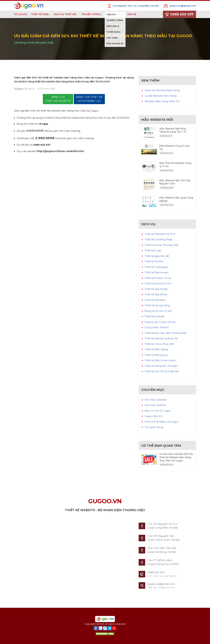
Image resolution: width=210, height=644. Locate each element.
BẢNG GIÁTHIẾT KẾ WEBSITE (58, 99)
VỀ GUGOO (21, 14)
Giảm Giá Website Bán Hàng (162, 90)
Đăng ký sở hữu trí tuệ (158, 311)
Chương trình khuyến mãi (34, 43)
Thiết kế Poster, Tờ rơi (158, 278)
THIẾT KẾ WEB (40, 14)
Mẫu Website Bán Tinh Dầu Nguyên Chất (175, 182)
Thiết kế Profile (154, 261)
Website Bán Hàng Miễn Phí (162, 101)
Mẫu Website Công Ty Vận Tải (175, 147)
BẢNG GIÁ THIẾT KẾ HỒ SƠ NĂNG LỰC (89, 99)
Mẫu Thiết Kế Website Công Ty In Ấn (175, 165)
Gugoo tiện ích (154, 416)
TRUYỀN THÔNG (91, 14)
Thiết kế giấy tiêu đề (157, 256)
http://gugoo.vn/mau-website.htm (60, 151)
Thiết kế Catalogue (156, 267)
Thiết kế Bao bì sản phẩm (160, 360)
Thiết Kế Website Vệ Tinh (160, 234)
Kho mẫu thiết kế (155, 405)
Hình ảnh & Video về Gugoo (162, 422)
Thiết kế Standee (155, 300)
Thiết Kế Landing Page (158, 239)
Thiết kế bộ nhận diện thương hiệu (166, 333)
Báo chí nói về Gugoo (158, 411)
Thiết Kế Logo (153, 250)
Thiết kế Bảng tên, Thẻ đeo (161, 366)
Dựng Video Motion (157, 327)
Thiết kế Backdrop (156, 294)
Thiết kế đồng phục (157, 355)
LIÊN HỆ (131, 14)
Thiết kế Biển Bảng (156, 349)
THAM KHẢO (114, 14)
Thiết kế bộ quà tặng (157, 305)
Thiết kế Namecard (156, 272)
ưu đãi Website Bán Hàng (160, 96)
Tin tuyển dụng (154, 427)
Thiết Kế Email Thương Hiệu (162, 245)
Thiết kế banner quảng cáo (161, 338)
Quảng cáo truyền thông (160, 322)
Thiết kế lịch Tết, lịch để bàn (162, 371)
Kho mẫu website (156, 400)
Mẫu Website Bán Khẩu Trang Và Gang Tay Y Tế (173, 130)
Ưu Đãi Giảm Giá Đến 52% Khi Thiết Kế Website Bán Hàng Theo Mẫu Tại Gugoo (176, 457)
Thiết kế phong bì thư (158, 283)
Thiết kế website (155, 316)
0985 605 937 (179, 14)
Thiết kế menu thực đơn (159, 344)
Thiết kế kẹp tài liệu (156, 289)
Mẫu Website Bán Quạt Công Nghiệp (176, 199)
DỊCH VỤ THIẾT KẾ (65, 14)
